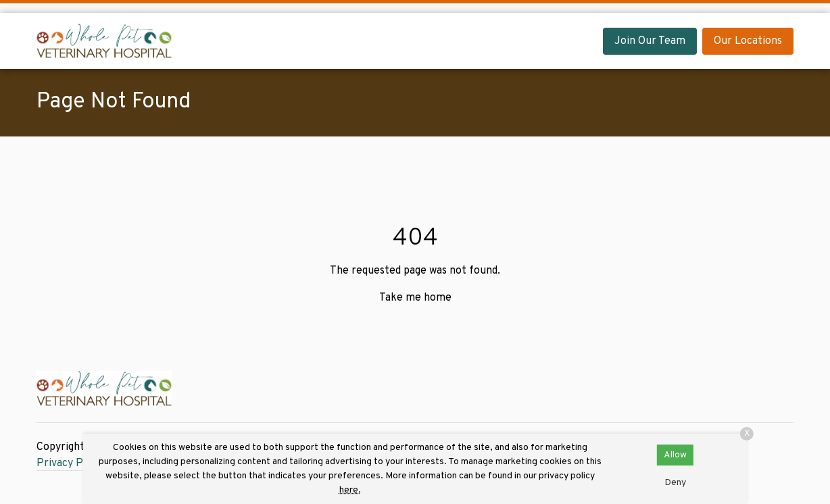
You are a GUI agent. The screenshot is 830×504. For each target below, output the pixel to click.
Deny (675, 483)
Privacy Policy (71, 463)
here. (350, 490)
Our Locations (748, 41)
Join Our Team (650, 41)
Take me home (415, 298)
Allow (675, 455)
